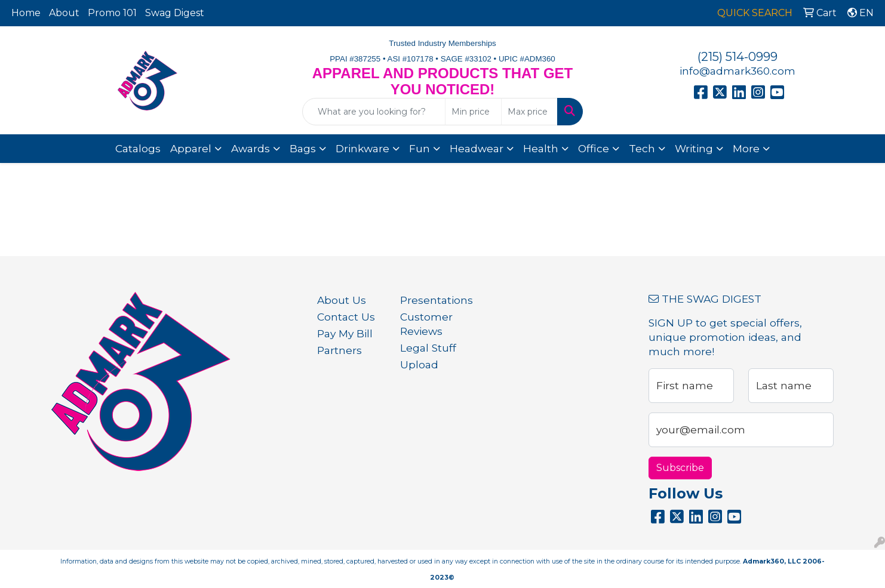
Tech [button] (642, 148)
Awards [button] (251, 148)
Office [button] (594, 148)
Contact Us (346, 317)
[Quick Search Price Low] (473, 112)
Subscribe (680, 468)
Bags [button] (303, 148)
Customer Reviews (426, 324)
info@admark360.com (737, 71)
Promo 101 (112, 13)
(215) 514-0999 (737, 57)
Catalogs (138, 148)
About (64, 13)
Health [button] (541, 148)
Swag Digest (175, 13)
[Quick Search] (374, 112)
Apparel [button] (191, 148)
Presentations (434, 300)
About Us (342, 300)
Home (26, 13)
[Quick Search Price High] (529, 112)
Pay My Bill (345, 333)
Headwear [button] (477, 148)
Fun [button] (420, 148)
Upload (419, 364)
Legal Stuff (428, 348)
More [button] (746, 148)
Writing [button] (694, 148)
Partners (339, 350)
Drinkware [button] (362, 148)
